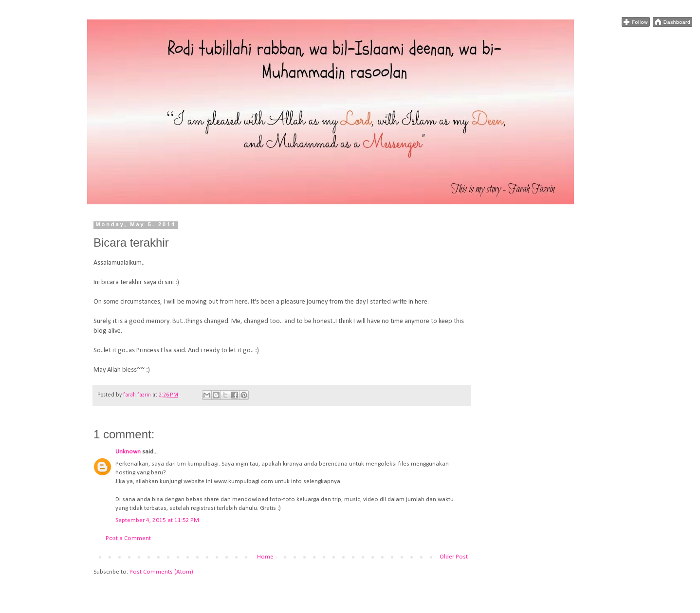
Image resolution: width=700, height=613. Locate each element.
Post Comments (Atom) (161, 572)
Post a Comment (128, 538)
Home (265, 557)
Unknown (128, 452)
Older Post (454, 557)
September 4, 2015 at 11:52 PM (157, 520)
